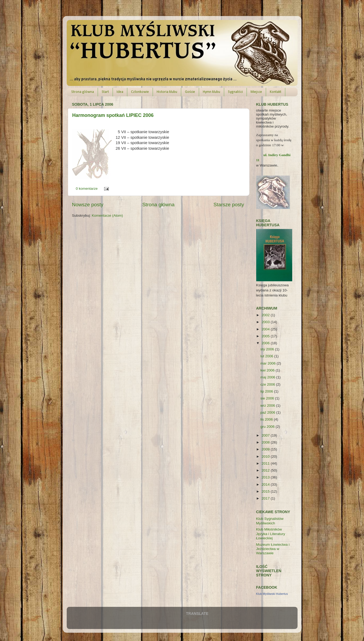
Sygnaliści (235, 92)
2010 (266, 456)
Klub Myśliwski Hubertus (272, 594)
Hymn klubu (211, 92)
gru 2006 (268, 427)
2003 (266, 322)
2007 (266, 435)
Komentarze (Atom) (107, 215)
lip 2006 (267, 391)
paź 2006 (268, 412)
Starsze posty (229, 205)
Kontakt (276, 92)
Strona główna (83, 92)
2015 (266, 491)
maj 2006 (268, 377)
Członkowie (140, 92)
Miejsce (256, 92)
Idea (120, 92)
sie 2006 (268, 398)
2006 (266, 343)
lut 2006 (267, 356)
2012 (266, 470)
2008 (266, 442)
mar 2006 (269, 363)
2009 (266, 449)
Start (105, 92)
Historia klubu (167, 92)
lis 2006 (267, 419)
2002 (266, 315)
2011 (266, 463)
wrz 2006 (268, 405)
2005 (266, 336)
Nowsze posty (88, 205)
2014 (266, 484)
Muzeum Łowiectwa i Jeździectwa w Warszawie (273, 549)
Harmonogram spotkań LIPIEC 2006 (113, 115)
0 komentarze (87, 189)
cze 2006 (268, 384)
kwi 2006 (268, 370)
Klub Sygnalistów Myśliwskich (270, 521)
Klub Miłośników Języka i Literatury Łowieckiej (271, 534)
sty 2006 (268, 349)
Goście (190, 92)
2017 (266, 498)
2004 (266, 329)
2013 (266, 477)
